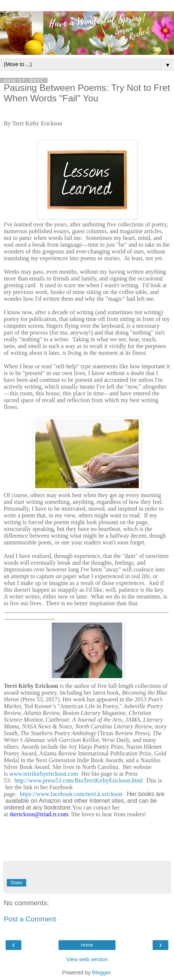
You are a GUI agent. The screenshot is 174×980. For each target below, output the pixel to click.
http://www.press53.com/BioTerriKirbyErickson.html (78, 780)
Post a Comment (30, 919)
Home (87, 945)
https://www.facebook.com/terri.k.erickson (71, 794)
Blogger (101, 972)
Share (16, 883)
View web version (87, 959)
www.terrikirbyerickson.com (44, 774)
